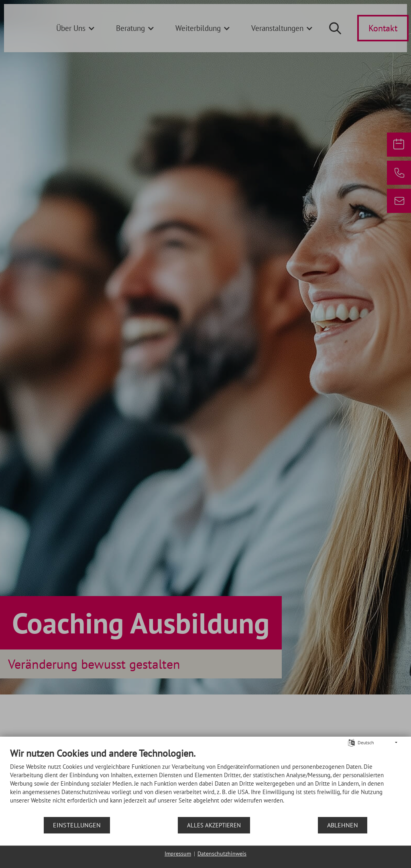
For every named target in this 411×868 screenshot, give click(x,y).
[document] (205, 782)
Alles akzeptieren (214, 825)
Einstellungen (77, 825)
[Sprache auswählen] (351, 742)
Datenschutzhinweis (222, 854)
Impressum (178, 854)
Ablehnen (343, 825)
